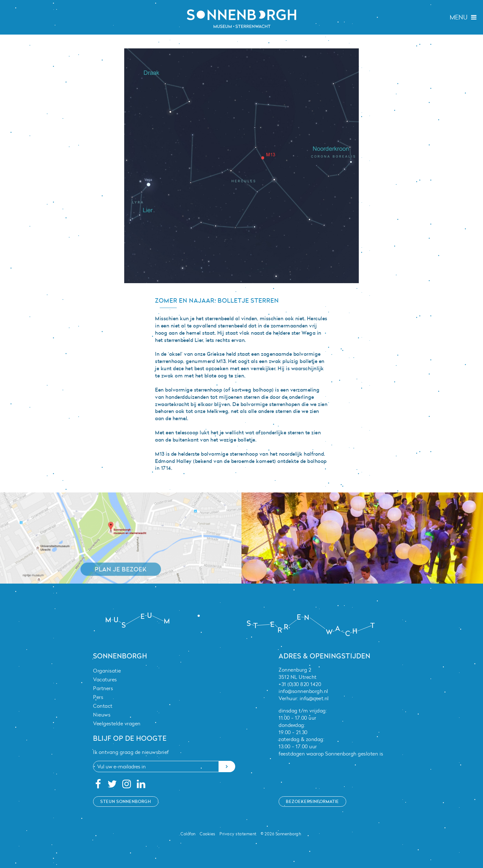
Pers (98, 697)
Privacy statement (238, 834)
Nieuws (102, 715)
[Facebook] (98, 786)
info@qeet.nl (314, 698)
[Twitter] (112, 786)
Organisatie (107, 671)
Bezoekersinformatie (312, 801)
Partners (103, 688)
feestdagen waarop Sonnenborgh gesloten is (331, 754)
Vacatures (105, 679)
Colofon (188, 834)
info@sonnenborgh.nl (303, 691)
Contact (103, 706)
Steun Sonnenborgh (126, 801)
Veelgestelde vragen (117, 723)
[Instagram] (127, 786)
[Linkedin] (141, 786)
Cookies (208, 834)
